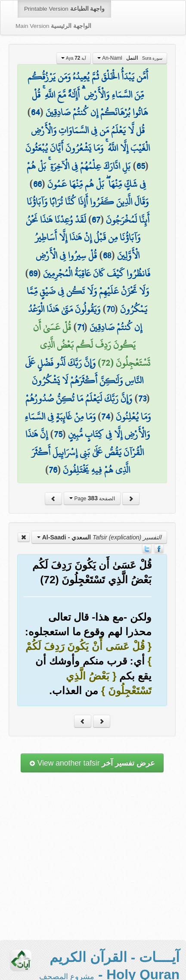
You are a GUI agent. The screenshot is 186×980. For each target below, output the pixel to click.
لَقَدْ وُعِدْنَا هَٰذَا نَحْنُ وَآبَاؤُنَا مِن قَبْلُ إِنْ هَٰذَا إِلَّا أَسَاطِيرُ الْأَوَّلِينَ (83, 237)
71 (81, 327)
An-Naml (130, 58)
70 (110, 309)
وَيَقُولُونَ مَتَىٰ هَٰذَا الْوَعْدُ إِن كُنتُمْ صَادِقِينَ (85, 318)
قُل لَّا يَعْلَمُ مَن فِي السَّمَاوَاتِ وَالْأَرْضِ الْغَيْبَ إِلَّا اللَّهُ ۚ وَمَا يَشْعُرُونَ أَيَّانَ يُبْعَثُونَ (88, 139)
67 (96, 220)
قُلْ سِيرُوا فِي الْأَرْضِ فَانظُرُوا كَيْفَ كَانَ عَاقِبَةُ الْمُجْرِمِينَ (93, 264)
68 (107, 255)
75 (58, 434)
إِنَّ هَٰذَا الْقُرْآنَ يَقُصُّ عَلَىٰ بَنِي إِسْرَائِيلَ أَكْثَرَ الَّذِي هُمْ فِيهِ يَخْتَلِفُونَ (85, 452)
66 (37, 184)
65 (141, 166)
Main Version (53, 26)
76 (53, 470)
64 (36, 112)
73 (142, 398)
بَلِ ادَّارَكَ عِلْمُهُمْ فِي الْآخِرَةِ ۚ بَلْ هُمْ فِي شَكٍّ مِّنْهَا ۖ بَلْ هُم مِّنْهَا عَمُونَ (86, 175)
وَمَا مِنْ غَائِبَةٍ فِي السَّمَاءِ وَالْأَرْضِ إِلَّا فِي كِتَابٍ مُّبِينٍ (87, 426)
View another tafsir (92, 763)
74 (106, 416)
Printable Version (64, 9)
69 (33, 273)
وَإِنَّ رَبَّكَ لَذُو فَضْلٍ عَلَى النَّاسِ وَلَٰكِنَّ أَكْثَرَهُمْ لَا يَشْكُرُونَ (84, 372)
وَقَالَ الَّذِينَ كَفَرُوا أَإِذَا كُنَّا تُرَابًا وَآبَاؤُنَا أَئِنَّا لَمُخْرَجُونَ (88, 211)
